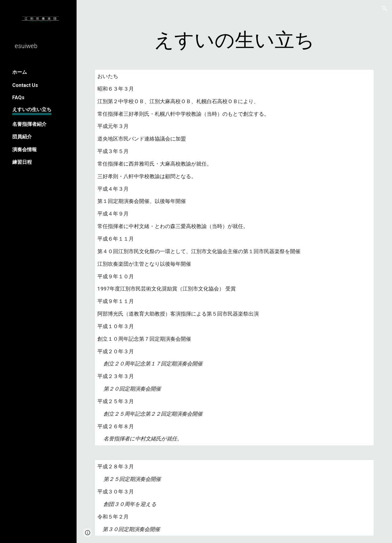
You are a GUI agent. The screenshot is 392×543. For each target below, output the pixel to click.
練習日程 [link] (22, 162)
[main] (234, 40)
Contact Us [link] (25, 85)
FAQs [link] (18, 97)
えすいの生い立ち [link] (32, 109)
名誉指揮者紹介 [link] (29, 124)
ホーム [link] (20, 72)
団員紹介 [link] (22, 137)
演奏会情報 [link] (24, 150)
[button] (385, 9)
